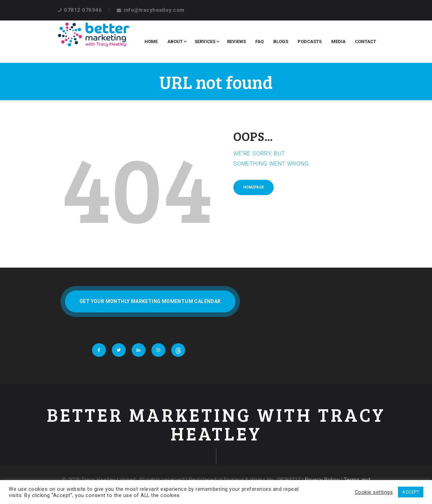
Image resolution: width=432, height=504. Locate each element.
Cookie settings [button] (374, 492)
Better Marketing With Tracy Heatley (216, 424)
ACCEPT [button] (411, 492)
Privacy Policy (322, 480)
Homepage (254, 187)
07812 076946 (83, 10)
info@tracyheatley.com (154, 10)
